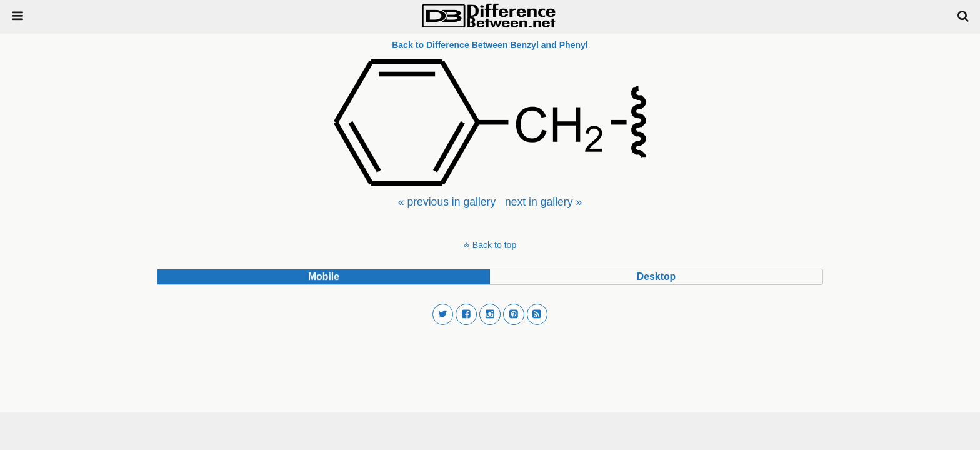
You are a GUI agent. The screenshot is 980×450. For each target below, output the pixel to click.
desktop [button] (656, 277)
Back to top (494, 245)
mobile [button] (324, 277)
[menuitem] (447, 202)
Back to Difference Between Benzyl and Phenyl (490, 45)
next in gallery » (543, 202)
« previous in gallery (447, 202)
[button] (443, 314)
